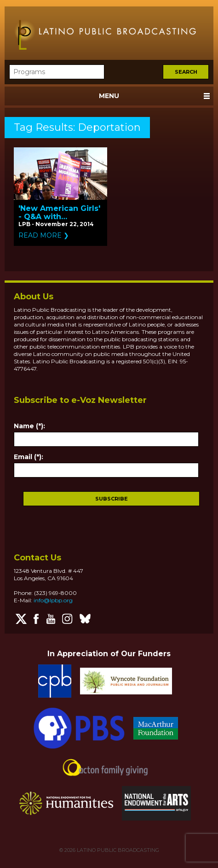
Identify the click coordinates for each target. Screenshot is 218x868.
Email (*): (29, 457)
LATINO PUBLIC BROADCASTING (117, 850)
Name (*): (29, 426)
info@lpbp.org (53, 600)
